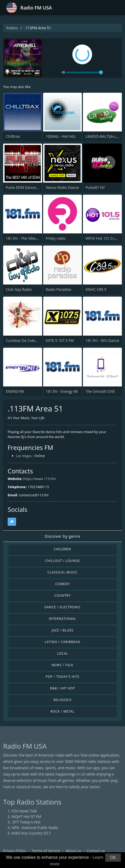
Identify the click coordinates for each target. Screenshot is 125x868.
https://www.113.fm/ (40, 479)
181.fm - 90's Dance (102, 340)
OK (113, 858)
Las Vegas (24, 456)
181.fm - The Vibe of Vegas (28, 238)
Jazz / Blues (62, 630)
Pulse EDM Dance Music (26, 187)
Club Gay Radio (19, 289)
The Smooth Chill (100, 391)
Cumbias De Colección (25, 340)
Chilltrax (13, 136)
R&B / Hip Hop (62, 688)
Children (63, 549)
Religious (62, 700)
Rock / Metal (63, 711)
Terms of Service (46, 851)
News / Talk (62, 665)
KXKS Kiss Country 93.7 (31, 833)
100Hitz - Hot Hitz (61, 136)
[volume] (84, 72)
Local (63, 653)
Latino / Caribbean (62, 642)
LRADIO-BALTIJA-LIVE (103, 136)
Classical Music (63, 572)
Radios (12, 28)
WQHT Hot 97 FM (26, 816)
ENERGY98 (15, 391)
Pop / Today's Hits (62, 677)
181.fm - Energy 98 (62, 391)
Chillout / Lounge (62, 561)
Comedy (63, 584)
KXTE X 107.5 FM (60, 340)
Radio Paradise (59, 289)
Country (62, 595)
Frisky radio (56, 238)
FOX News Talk (24, 811)
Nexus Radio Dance (62, 187)
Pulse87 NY (95, 187)
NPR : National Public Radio (35, 828)
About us (73, 851)
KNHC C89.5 (96, 289)
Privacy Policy (15, 851)
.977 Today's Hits (26, 822)
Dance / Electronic (63, 607)
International (62, 619)
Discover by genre (62, 536)
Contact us (96, 851)
